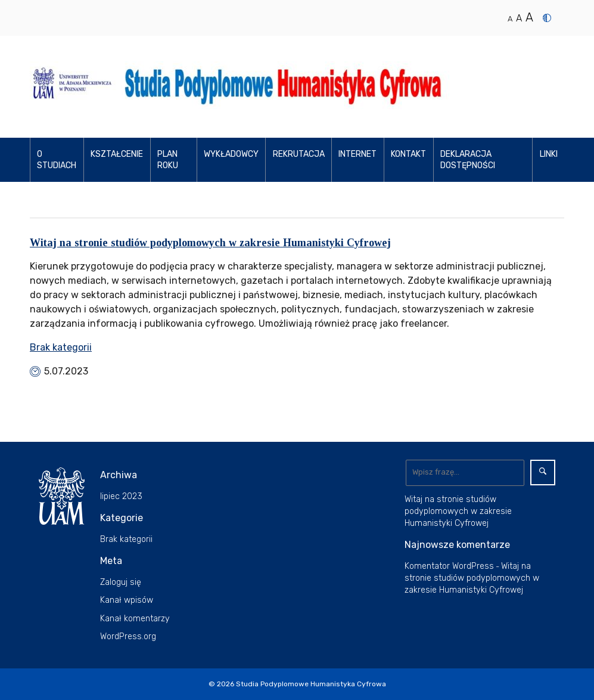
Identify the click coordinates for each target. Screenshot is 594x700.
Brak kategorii (61, 347)
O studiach (57, 160)
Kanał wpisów (127, 600)
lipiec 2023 (121, 496)
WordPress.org (128, 636)
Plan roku (168, 160)
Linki (549, 154)
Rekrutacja (299, 154)
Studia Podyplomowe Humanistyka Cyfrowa (311, 684)
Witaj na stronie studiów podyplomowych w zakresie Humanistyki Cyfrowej (210, 243)
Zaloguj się (121, 582)
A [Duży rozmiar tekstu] (529, 17)
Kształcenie (117, 154)
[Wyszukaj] (465, 473)
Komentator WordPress (449, 566)
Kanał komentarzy (135, 619)
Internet (357, 154)
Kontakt (408, 154)
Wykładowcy (231, 154)
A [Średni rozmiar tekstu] (519, 18)
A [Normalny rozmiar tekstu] (510, 19)
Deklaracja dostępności (468, 160)
